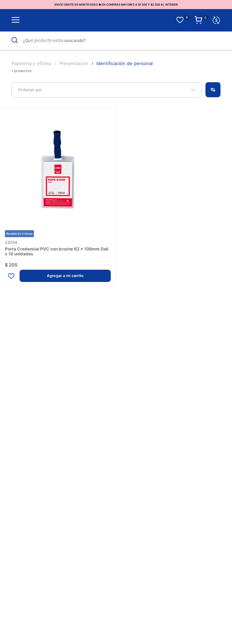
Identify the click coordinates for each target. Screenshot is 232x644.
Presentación (74, 63)
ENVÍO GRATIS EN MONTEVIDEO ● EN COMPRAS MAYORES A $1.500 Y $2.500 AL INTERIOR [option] (116, 5)
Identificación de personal (125, 63)
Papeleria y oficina (32, 63)
